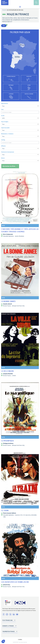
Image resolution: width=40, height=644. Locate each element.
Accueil (4, 10)
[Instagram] (7, 614)
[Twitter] (10, 614)
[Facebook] (4, 614)
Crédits (20, 639)
